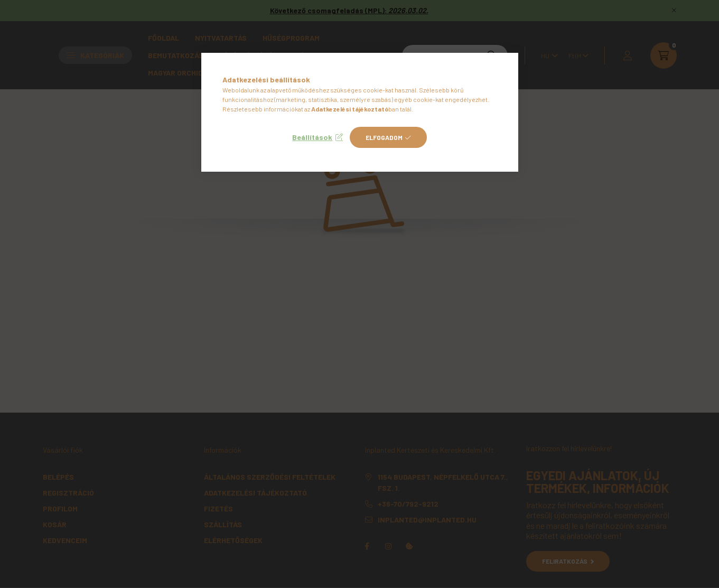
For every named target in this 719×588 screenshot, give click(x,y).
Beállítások (312, 137)
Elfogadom (384, 137)
